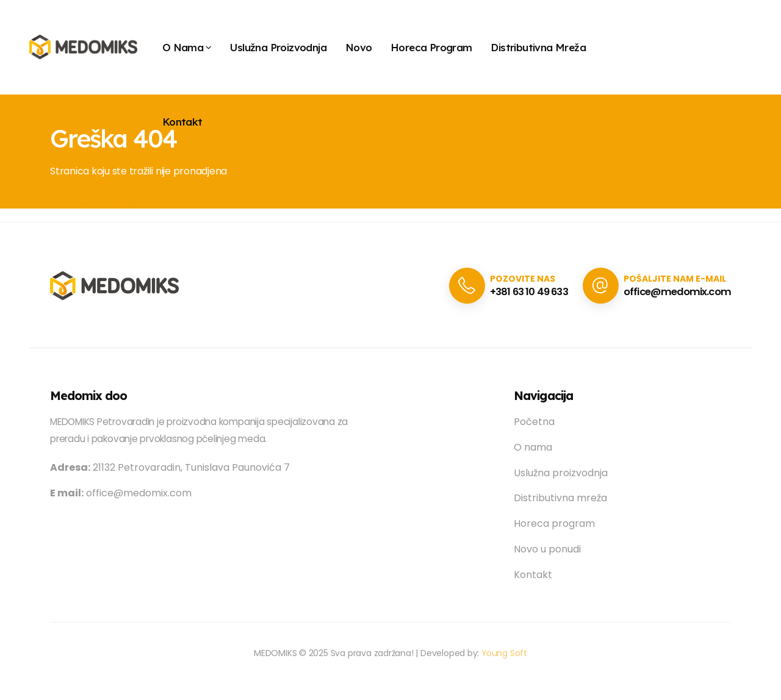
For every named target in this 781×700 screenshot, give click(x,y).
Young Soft (505, 653)
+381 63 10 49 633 (524, 292)
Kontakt (182, 122)
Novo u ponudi (547, 549)
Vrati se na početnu (96, 201)
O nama (533, 447)
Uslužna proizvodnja (278, 47)
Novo (359, 47)
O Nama (183, 47)
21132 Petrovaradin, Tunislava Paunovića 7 (170, 467)
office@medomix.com (676, 292)
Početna (534, 422)
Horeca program (431, 47)
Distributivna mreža (538, 47)
